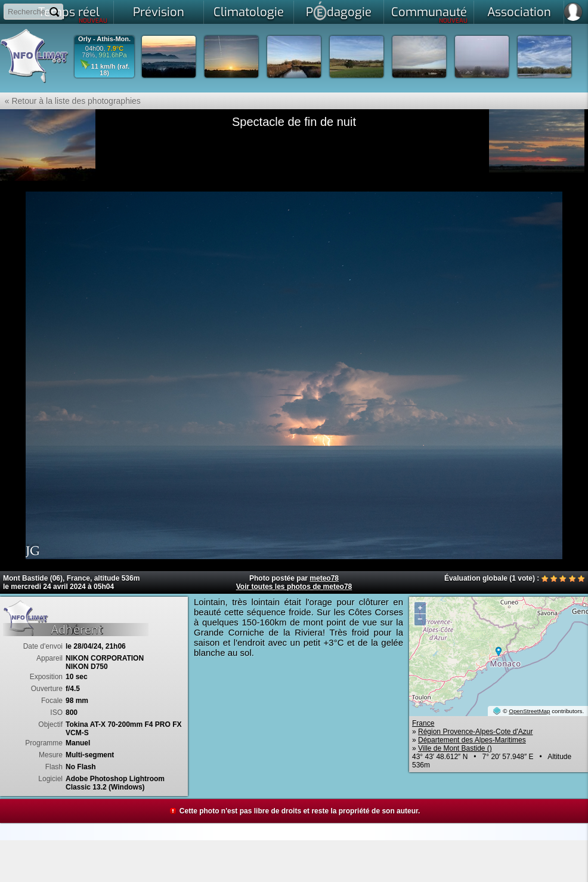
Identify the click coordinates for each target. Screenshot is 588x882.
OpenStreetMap (529, 711)
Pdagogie (339, 11)
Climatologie (249, 12)
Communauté (430, 14)
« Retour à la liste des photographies (70, 101)
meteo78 (324, 578)
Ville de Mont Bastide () (455, 748)
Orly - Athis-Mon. (104, 39)
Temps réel (73, 14)
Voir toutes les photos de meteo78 (294, 587)
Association (519, 12)
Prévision (159, 12)
